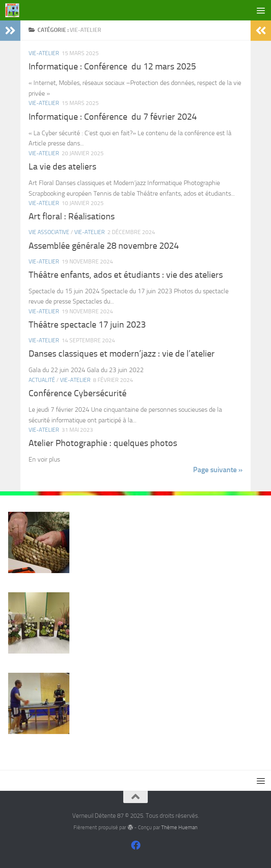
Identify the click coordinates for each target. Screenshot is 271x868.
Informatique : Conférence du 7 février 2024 (113, 117)
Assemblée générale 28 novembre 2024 (104, 246)
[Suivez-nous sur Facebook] (136, 845)
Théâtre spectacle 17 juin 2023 (87, 325)
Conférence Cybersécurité (78, 393)
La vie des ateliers (62, 167)
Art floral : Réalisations (72, 216)
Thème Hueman (179, 827)
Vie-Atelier (44, 53)
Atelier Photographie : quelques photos (103, 443)
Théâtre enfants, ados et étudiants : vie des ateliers (126, 275)
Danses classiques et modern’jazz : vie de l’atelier (122, 354)
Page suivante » (218, 470)
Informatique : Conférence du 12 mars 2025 (112, 67)
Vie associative (49, 232)
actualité (42, 380)
